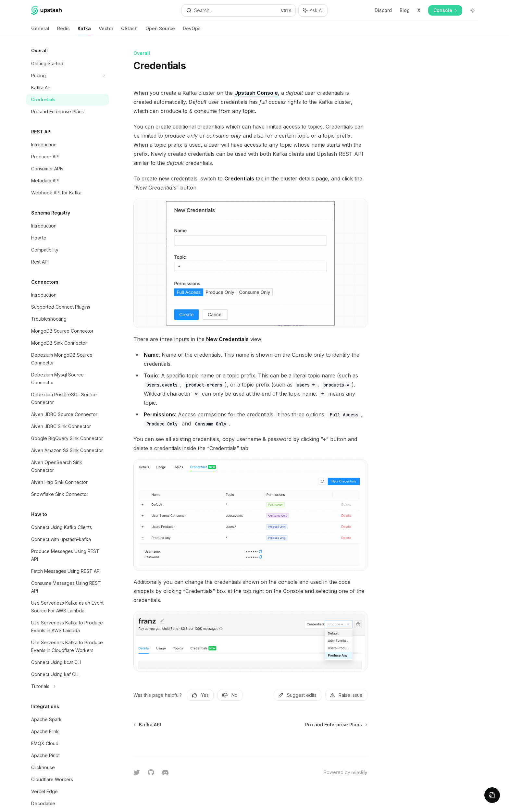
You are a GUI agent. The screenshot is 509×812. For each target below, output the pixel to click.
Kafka (84, 31)
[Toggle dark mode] (473, 10)
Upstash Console (256, 93)
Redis (63, 31)
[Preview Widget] (492, 795)
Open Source (160, 31)
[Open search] (239, 10)
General (40, 31)
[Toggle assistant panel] (313, 10)
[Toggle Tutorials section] (68, 686)
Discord (383, 10)
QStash (129, 31)
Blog (405, 10)
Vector (106, 31)
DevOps (192, 31)
